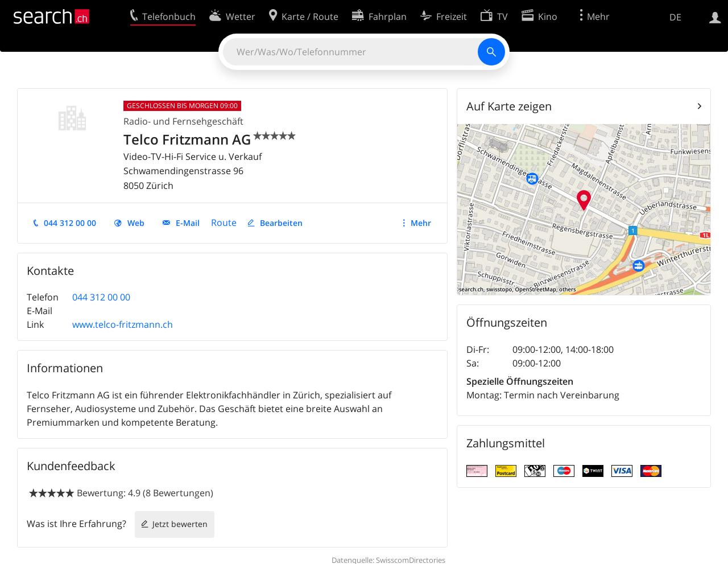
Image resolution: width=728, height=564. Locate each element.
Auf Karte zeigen (509, 106)
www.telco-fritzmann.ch (123, 324)
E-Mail (188, 223)
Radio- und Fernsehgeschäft (183, 121)
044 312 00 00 (70, 223)
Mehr (421, 223)
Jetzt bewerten (180, 524)
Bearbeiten (281, 223)
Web (136, 223)
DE (675, 17)
